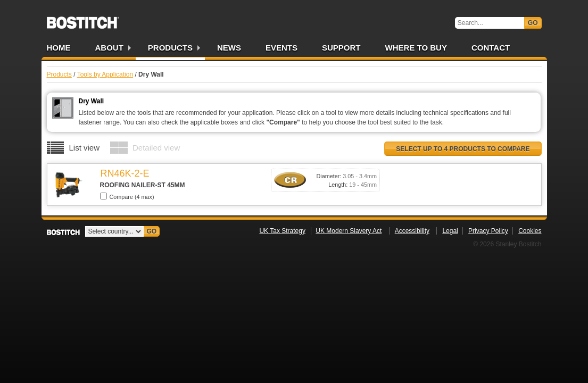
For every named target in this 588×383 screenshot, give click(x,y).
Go (533, 23)
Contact (491, 48)
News (229, 48)
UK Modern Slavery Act (349, 231)
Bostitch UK (83, 19)
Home (59, 48)
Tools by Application (105, 74)
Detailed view (156, 148)
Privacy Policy (488, 231)
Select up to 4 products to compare (463, 149)
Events (281, 48)
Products (170, 48)
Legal (450, 231)
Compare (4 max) (127, 196)
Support (341, 48)
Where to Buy (416, 48)
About (109, 48)
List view (85, 148)
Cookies (530, 231)
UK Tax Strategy (282, 231)
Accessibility (412, 231)
